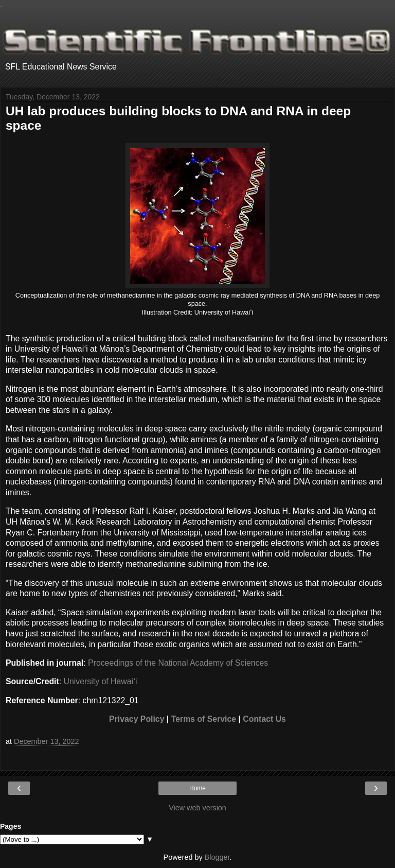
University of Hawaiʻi (101, 681)
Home (197, 788)
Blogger (217, 857)
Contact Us (264, 719)
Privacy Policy (137, 719)
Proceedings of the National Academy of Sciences (178, 663)
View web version (197, 808)
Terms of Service (204, 719)
